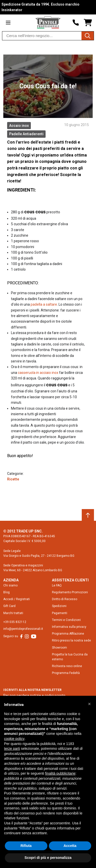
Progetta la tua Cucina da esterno (70, 657)
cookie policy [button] (14, 739)
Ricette (13, 479)
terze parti (12, 749)
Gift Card (9, 606)
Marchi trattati (13, 613)
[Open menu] (8, 23)
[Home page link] (48, 22)
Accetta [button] (70, 846)
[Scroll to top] (88, 515)
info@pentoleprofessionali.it (23, 629)
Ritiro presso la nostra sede (71, 640)
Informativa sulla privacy (69, 627)
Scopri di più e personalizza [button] (48, 858)
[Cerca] (88, 36)
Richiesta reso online (67, 666)
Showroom (59, 648)
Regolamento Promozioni (70, 592)
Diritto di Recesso (65, 599)
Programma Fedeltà (66, 673)
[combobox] (48, 36)
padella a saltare (44, 304)
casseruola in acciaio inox (38, 373)
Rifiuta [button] (26, 846)
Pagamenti (60, 613)
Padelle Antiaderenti (26, 134)
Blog (6, 592)
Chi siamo (10, 585)
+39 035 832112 (15, 622)
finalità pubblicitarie (60, 773)
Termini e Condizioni (66, 620)
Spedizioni (59, 606)
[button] (89, 704)
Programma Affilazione (68, 634)
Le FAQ (57, 585)
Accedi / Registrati (17, 599)
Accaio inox (19, 126)
